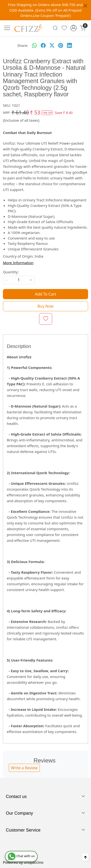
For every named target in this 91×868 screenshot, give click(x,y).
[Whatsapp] (34, 46)
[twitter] (52, 46)
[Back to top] (85, 857)
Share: (23, 45)
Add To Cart (45, 294)
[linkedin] (69, 46)
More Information (18, 263)
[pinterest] (61, 46)
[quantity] (19, 280)
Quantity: (11, 272)
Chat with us (21, 856)
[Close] (85, 6)
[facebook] (43, 46)
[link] (55, 28)
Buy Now (45, 306)
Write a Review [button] (24, 768)
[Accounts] (73, 28)
